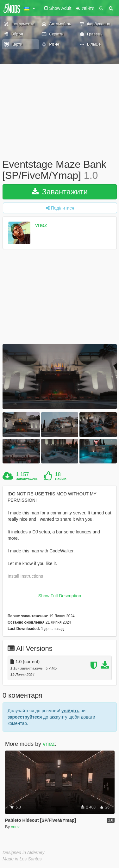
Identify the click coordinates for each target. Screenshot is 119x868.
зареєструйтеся (25, 717)
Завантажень (27, 479)
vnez (41, 225)
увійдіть (70, 711)
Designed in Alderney (24, 852)
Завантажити (60, 192)
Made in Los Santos (22, 859)
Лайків (61, 479)
